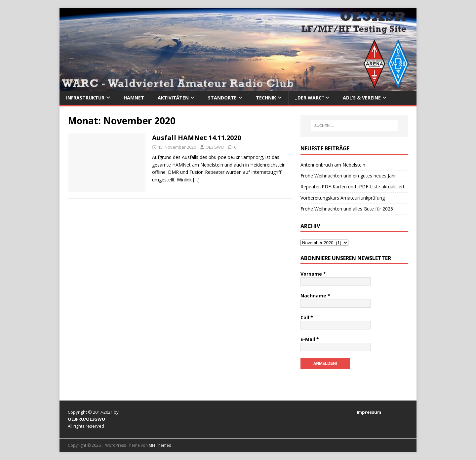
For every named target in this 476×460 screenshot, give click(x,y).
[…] (196, 180)
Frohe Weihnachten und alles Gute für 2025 (347, 209)
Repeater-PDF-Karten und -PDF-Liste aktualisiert (353, 187)
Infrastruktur (85, 98)
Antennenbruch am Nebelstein (333, 165)
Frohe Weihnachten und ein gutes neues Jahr (348, 176)
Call (307, 317)
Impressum (369, 412)
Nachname (315, 296)
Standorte (222, 98)
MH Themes (160, 445)
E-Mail (310, 339)
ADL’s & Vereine (362, 98)
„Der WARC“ (309, 98)
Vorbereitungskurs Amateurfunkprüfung (343, 198)
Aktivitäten (173, 98)
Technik (266, 98)
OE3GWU (215, 147)
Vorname (313, 274)
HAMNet (134, 98)
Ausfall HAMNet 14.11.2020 (197, 138)
